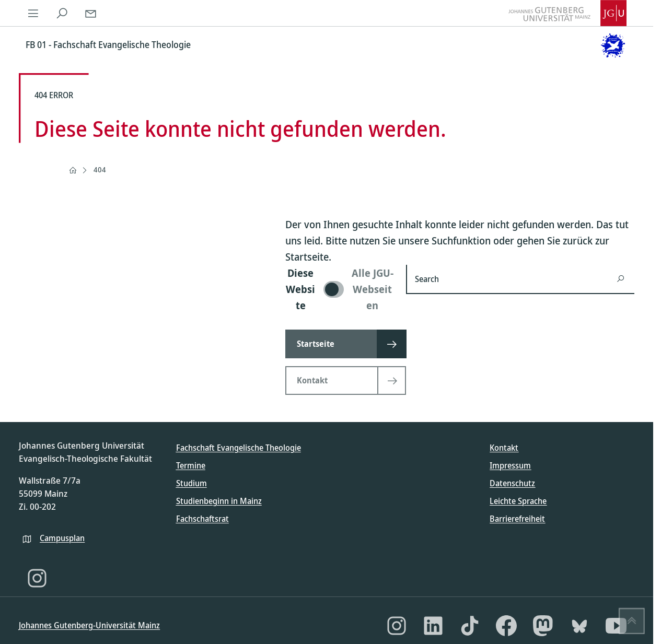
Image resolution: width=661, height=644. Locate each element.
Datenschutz (512, 483)
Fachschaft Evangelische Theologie (239, 448)
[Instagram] (37, 578)
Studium (192, 483)
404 (100, 169)
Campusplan (62, 538)
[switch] (339, 289)
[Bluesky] (579, 626)
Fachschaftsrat (202, 519)
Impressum (510, 465)
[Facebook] (506, 626)
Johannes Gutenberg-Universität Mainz (89, 625)
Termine (191, 465)
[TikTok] (470, 626)
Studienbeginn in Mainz (219, 501)
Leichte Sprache (518, 501)
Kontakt (504, 448)
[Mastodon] (543, 626)
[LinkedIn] (433, 626)
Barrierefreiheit (517, 519)
